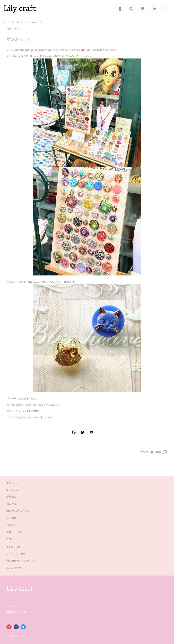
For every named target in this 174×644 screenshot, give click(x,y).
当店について (14, 532)
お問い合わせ (14, 568)
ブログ (10, 539)
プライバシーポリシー (18, 554)
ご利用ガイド (13, 525)
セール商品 (13, 490)
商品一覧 (12, 503)
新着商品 (12, 497)
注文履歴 (12, 518)
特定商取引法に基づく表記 (21, 561)
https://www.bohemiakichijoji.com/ (30, 417)
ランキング (12, 483)
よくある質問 (14, 547)
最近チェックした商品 (18, 510)
